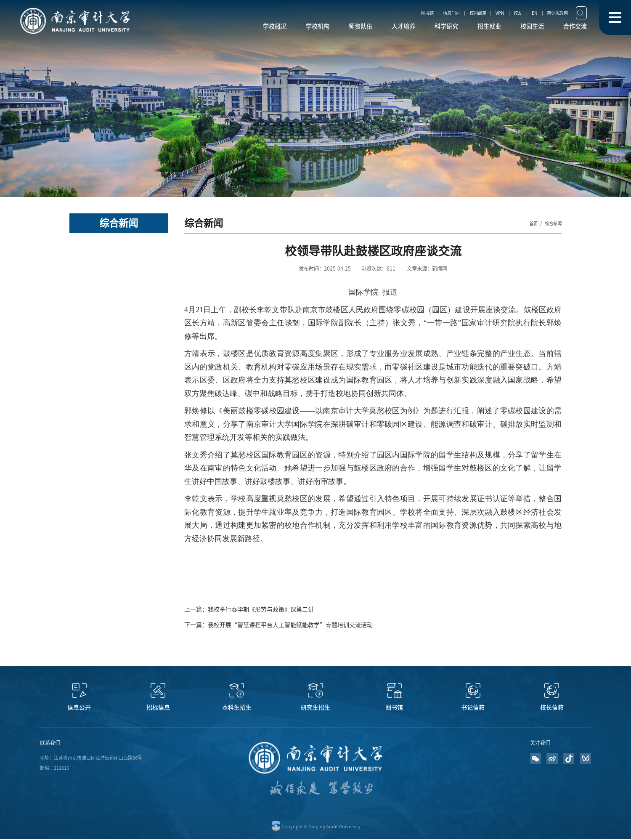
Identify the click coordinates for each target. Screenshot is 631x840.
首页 (529, 223)
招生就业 (477, 28)
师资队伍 (333, 28)
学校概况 (237, 28)
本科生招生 (237, 707)
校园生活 (525, 28)
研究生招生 (315, 707)
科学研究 (429, 28)
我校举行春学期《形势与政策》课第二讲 (261, 609)
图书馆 (397, 13)
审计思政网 (552, 13)
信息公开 (79, 707)
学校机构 (285, 28)
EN (525, 13)
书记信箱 (473, 707)
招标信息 (158, 707)
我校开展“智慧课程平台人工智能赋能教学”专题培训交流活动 (290, 625)
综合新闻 (551, 223)
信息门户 (426, 13)
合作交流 (573, 28)
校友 (505, 13)
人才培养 (381, 28)
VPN (483, 13)
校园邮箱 (457, 13)
